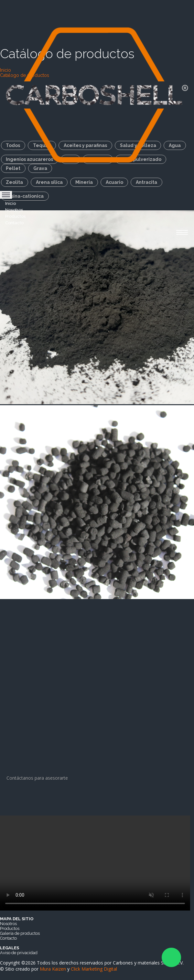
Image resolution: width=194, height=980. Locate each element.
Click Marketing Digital (94, 969)
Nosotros (14, 210)
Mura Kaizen (53, 969)
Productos (15, 216)
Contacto (14, 223)
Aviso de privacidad (19, 953)
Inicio (11, 203)
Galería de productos (20, 933)
